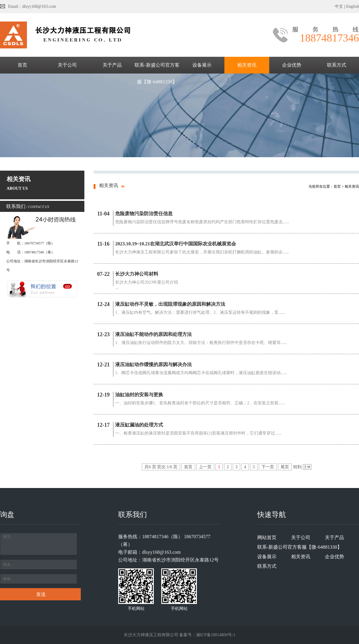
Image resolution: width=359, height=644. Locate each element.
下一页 (268, 467)
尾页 (285, 467)
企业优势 (292, 65)
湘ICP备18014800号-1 (216, 635)
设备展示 (202, 65)
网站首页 (267, 537)
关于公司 (67, 65)
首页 (22, 65)
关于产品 (112, 65)
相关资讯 (247, 65)
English (353, 6)
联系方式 (337, 65)
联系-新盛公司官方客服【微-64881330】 (157, 73)
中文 (339, 6)
